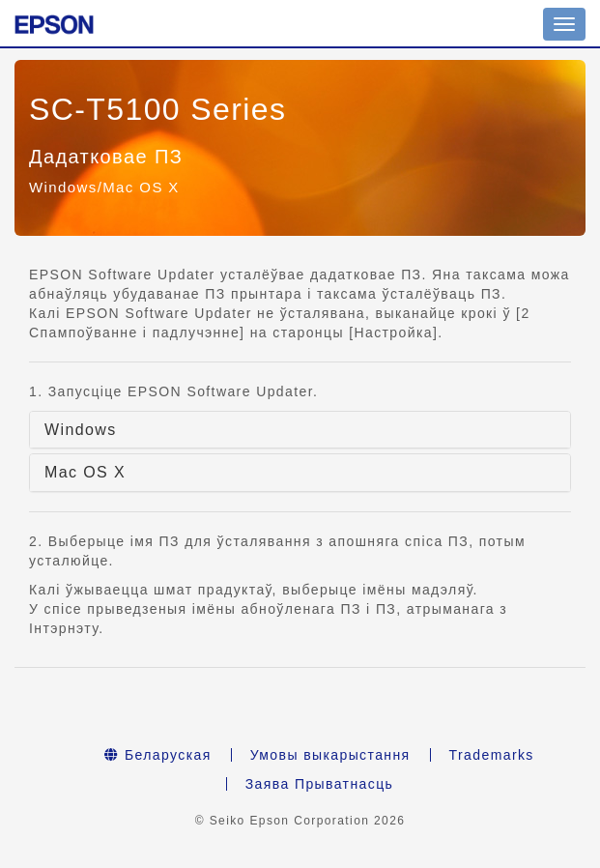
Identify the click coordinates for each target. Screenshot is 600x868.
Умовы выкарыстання (330, 755)
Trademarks (492, 755)
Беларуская (157, 755)
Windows (81, 430)
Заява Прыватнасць (320, 784)
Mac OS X (85, 472)
